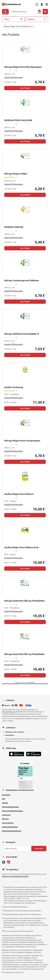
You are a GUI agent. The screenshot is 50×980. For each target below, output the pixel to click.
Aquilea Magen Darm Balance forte (21, 547)
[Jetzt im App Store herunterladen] (17, 754)
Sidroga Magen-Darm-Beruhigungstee (23, 67)
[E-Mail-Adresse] (17, 849)
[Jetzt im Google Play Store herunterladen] (34, 754)
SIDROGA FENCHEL (14, 227)
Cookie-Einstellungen (10, 827)
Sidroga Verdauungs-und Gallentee (22, 280)
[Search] (45, 12)
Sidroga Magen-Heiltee (16, 174)
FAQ (4, 799)
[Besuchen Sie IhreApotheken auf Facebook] (4, 862)
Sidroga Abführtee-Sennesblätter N (22, 334)
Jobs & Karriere (8, 823)
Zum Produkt (25, 88)
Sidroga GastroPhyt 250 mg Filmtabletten (24, 601)
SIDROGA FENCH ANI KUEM (18, 120)
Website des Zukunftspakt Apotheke (15, 876)
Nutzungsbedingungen (10, 807)
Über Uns (5, 819)
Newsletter (6, 795)
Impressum (6, 815)
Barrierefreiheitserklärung (12, 831)
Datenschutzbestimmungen (12, 811)
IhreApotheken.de (9, 712)
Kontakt (5, 803)
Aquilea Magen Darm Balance (19, 494)
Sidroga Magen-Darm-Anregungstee (22, 441)
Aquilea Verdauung (14, 387)
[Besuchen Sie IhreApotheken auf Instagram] (8, 862)
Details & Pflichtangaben (14, 77)
